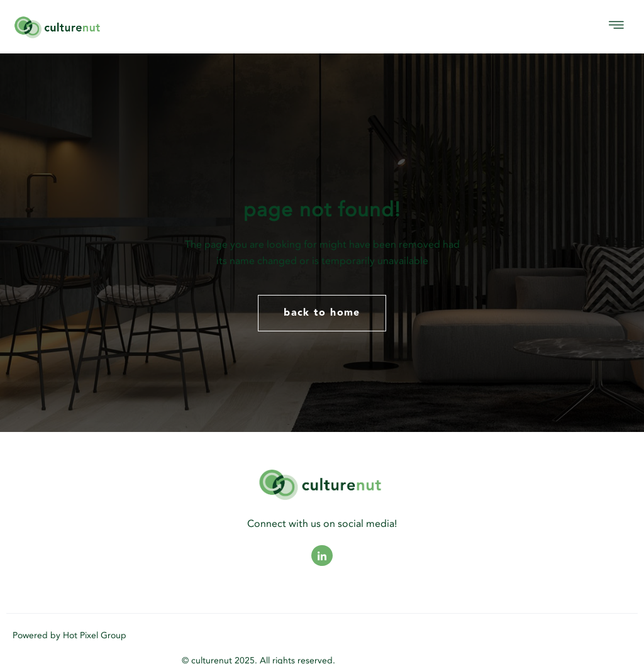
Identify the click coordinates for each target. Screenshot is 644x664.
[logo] (104, 26)
